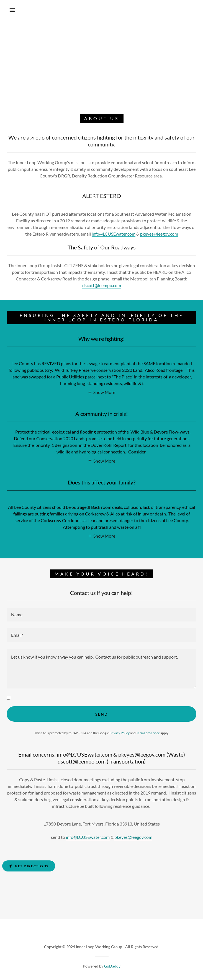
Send (101, 714)
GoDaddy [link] (112, 966)
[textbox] (101, 615)
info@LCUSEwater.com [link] (88, 837)
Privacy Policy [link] (120, 733)
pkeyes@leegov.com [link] (133, 837)
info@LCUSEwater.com (114, 234)
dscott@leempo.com (102, 285)
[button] (16, 10)
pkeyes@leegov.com (159, 234)
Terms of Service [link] (148, 733)
